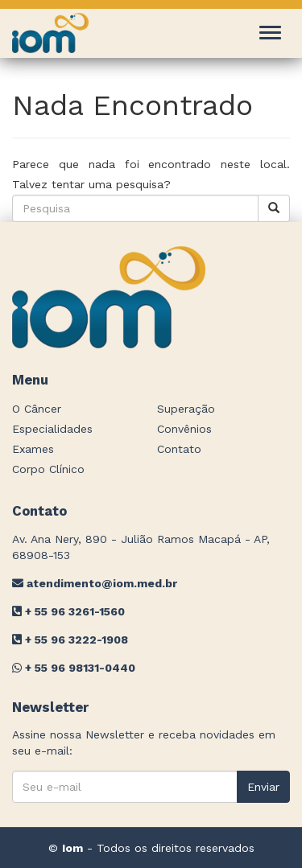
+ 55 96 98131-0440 (74, 668)
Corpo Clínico (48, 469)
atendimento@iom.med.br (95, 583)
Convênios (184, 429)
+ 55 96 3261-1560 (68, 611)
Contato (179, 449)
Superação (186, 409)
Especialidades (52, 429)
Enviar (263, 787)
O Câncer (37, 409)
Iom (72, 848)
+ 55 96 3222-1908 (70, 640)
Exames (33, 449)
